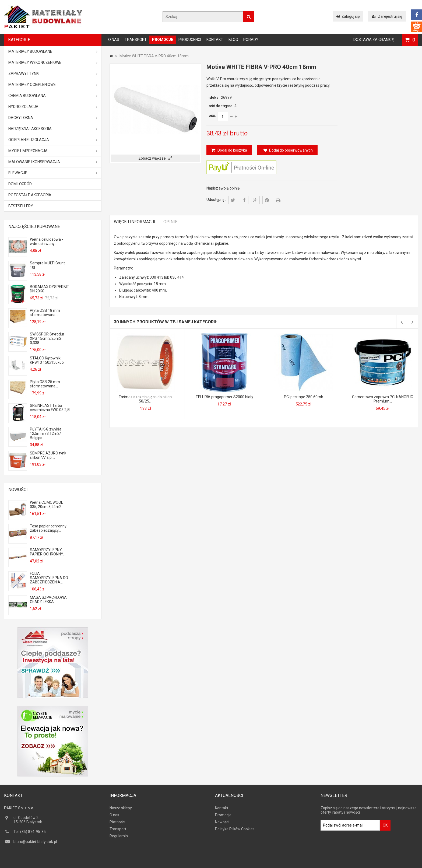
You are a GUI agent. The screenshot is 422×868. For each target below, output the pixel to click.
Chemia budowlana (53, 96)
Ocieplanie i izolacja (53, 140)
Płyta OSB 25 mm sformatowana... (45, 384)
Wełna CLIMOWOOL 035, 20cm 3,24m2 (46, 505)
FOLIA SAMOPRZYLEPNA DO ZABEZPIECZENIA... (49, 578)
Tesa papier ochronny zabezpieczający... (48, 528)
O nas (114, 40)
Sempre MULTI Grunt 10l (47, 265)
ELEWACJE (53, 173)
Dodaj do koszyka (232, 150)
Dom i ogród (20, 184)
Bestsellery (21, 206)
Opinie (170, 222)
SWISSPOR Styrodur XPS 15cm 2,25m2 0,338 (47, 338)
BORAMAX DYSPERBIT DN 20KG (50, 289)
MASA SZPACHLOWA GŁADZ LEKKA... (48, 600)
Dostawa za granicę (374, 40)
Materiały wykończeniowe (53, 62)
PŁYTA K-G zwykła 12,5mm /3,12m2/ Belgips (46, 433)
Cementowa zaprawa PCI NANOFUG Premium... (383, 399)
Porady (251, 40)
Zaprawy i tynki (53, 73)
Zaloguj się (348, 16)
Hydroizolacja (53, 107)
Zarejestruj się (387, 16)
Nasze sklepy (121, 810)
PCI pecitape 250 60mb (304, 397)
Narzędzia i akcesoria (53, 129)
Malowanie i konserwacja (53, 162)
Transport (136, 40)
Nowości (18, 490)
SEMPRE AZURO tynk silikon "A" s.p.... (48, 455)
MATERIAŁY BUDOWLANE (53, 51)
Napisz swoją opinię (223, 188)
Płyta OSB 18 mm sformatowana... (45, 313)
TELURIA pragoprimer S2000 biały (224, 397)
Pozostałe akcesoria (30, 195)
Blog (233, 40)
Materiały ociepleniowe (53, 85)
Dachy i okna (53, 118)
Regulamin (119, 838)
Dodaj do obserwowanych (288, 150)
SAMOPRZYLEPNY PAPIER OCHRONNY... (48, 552)
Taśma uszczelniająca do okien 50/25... (145, 399)
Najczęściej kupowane (34, 227)
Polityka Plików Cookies (235, 831)
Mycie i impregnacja (53, 151)
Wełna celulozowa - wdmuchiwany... (46, 241)
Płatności (117, 824)
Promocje (163, 40)
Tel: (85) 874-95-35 (30, 834)
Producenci (190, 40)
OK (385, 827)
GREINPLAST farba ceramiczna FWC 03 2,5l (50, 408)
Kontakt (215, 40)
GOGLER (226, 863)
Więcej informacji (135, 222)
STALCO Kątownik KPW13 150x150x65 (47, 360)
